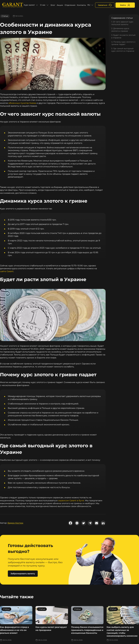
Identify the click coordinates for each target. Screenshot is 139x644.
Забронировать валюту (23, 574)
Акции (60, 5)
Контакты (81, 5)
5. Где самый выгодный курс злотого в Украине (123, 50)
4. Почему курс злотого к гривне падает (123, 43)
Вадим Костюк (15, 523)
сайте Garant (7, 271)
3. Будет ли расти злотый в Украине (123, 36)
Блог (53, 5)
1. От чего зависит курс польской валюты (122, 23)
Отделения (70, 5)
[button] (31, 5)
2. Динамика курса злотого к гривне (120, 30)
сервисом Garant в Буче (71, 501)
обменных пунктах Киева (22, 103)
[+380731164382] (105, 5)
